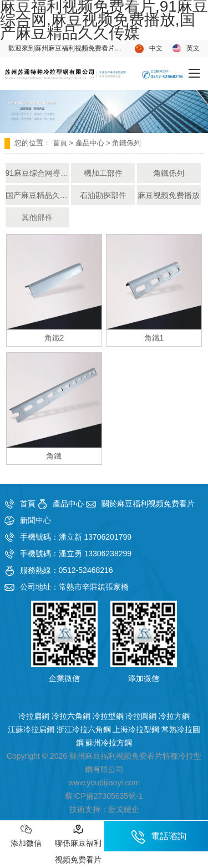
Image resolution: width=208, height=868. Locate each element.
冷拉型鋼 (108, 716)
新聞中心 (35, 520)
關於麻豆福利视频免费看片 (148, 504)
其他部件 (37, 217)
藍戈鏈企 (124, 809)
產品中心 (90, 143)
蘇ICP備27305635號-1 (104, 796)
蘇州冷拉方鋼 (109, 743)
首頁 (60, 143)
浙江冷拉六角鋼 (84, 729)
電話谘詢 (159, 837)
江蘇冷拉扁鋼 (31, 729)
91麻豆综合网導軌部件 (37, 173)
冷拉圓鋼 (141, 716)
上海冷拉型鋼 (136, 729)
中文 (149, 49)
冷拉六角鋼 (71, 716)
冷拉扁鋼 (34, 716)
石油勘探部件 (103, 195)
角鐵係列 (169, 173)
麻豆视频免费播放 (169, 195)
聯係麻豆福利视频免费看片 (78, 844)
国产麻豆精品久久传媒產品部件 (37, 195)
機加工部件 (103, 173)
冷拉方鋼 (174, 716)
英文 (186, 49)
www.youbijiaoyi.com (104, 783)
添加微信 (26, 836)
